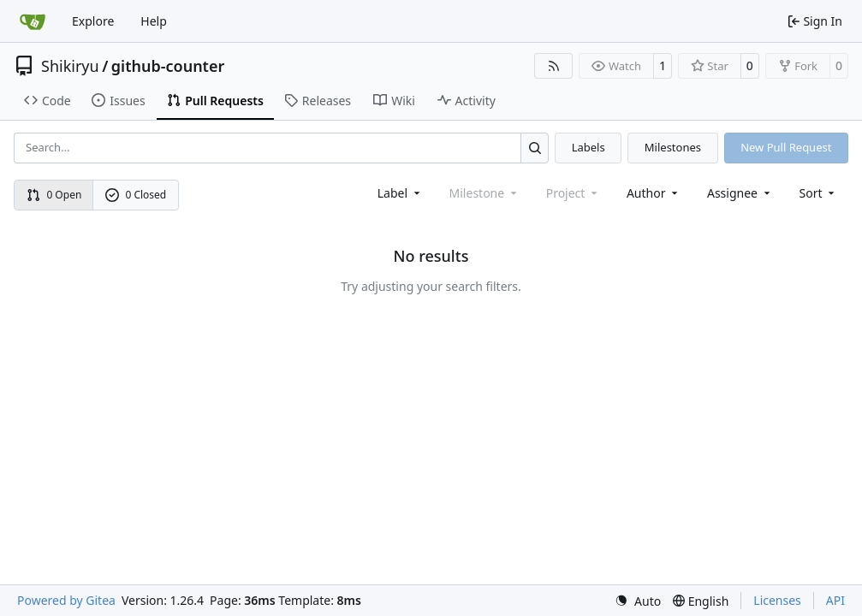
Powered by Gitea (66, 600)
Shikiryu (70, 66)
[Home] (33, 21)
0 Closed (136, 195)
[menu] (819, 193)
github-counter (168, 66)
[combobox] (400, 193)
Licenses (777, 600)
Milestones (673, 147)
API (835, 600)
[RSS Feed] (554, 66)
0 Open (54, 195)
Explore (93, 21)
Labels (589, 147)
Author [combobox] (654, 193)
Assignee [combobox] (740, 193)
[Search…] (535, 148)
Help (154, 21)
